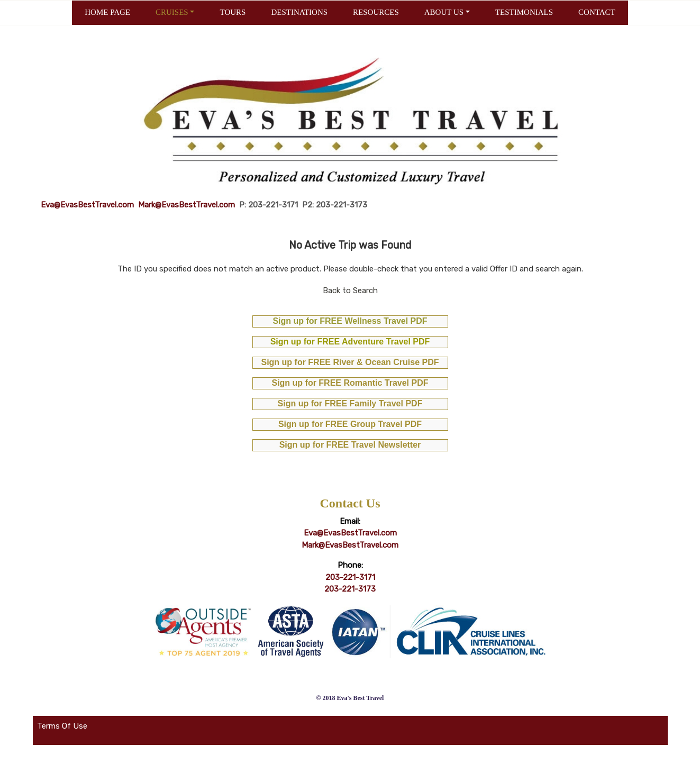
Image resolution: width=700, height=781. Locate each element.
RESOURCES (376, 12)
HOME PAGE (107, 12)
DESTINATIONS (299, 12)
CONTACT (597, 12)
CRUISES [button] (172, 12)
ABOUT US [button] (444, 12)
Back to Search (350, 290)
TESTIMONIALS (524, 12)
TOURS (233, 12)
